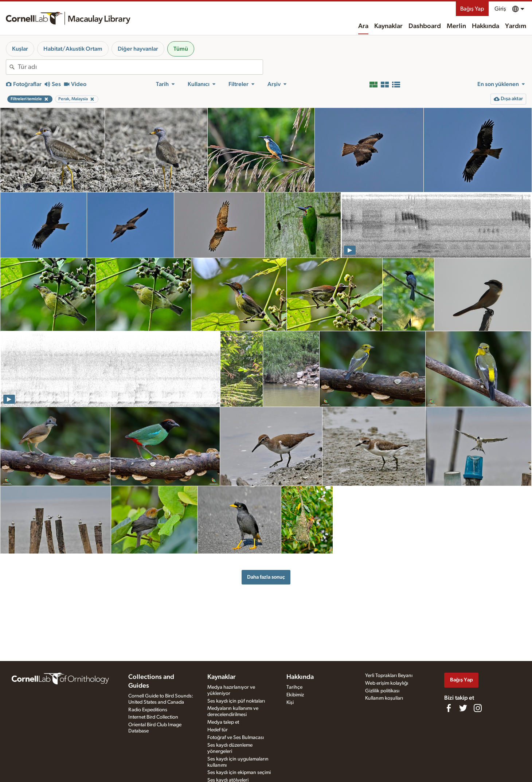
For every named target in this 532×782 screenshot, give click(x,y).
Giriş (500, 9)
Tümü (181, 49)
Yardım (516, 26)
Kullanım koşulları (384, 698)
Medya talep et (223, 722)
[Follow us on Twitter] (463, 708)
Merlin (456, 26)
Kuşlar (20, 49)
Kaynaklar (388, 26)
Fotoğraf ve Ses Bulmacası (236, 738)
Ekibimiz (295, 695)
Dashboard (425, 26)
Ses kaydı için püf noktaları (236, 701)
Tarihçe (294, 687)
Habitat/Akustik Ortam (73, 49)
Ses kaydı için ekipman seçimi (239, 773)
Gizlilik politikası (382, 691)
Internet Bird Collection (153, 717)
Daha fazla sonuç (266, 577)
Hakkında (486, 26)
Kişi (290, 703)
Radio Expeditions (148, 710)
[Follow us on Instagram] (478, 708)
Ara (363, 26)
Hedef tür (218, 730)
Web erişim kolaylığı (387, 683)
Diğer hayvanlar (138, 49)
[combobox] (140, 67)
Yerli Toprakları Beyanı (389, 676)
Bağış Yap (472, 9)
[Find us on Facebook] (449, 708)
